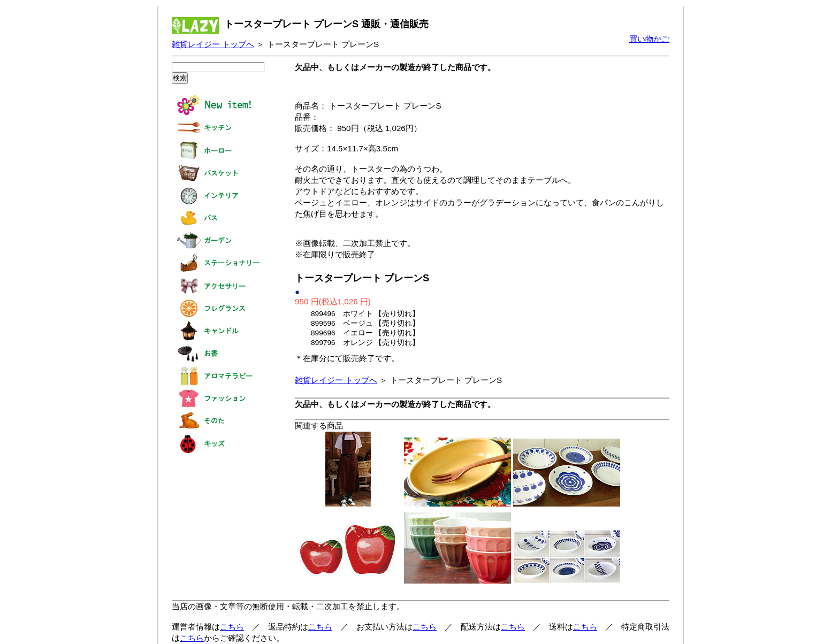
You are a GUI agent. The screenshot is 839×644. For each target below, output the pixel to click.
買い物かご (649, 39)
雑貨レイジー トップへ (213, 44)
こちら (232, 627)
